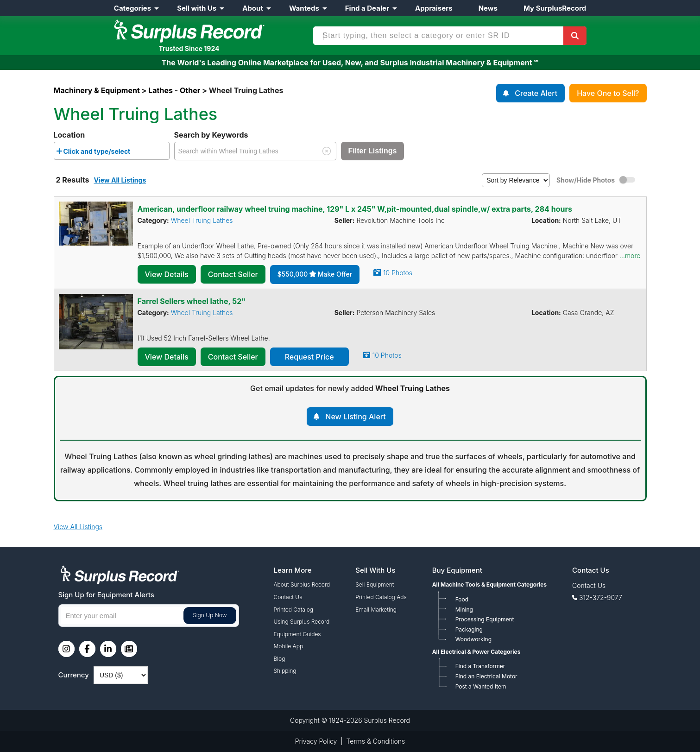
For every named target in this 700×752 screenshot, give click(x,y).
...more (630, 256)
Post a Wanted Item (481, 686)
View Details (167, 274)
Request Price (309, 357)
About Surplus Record (302, 585)
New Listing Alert (355, 417)
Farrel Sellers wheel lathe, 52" (192, 301)
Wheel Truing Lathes (202, 220)
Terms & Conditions (376, 741)
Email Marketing (376, 610)
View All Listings (120, 180)
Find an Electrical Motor (486, 676)
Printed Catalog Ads (381, 597)
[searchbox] (135, 153)
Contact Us (288, 597)
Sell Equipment (375, 585)
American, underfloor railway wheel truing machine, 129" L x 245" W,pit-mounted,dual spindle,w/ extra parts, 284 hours (355, 209)
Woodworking (473, 639)
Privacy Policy (316, 741)
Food (462, 599)
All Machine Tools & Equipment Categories (489, 585)
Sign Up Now (210, 615)
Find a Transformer (480, 666)
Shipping (285, 671)
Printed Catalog (294, 610)
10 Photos (398, 273)
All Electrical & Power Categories (476, 652)
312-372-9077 (601, 597)
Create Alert (536, 93)
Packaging (469, 629)
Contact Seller (233, 274)
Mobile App (289, 646)
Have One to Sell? (608, 93)
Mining (464, 610)
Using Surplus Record (302, 622)
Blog (280, 659)
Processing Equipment (485, 619)
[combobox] (112, 151)
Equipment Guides (297, 634)
